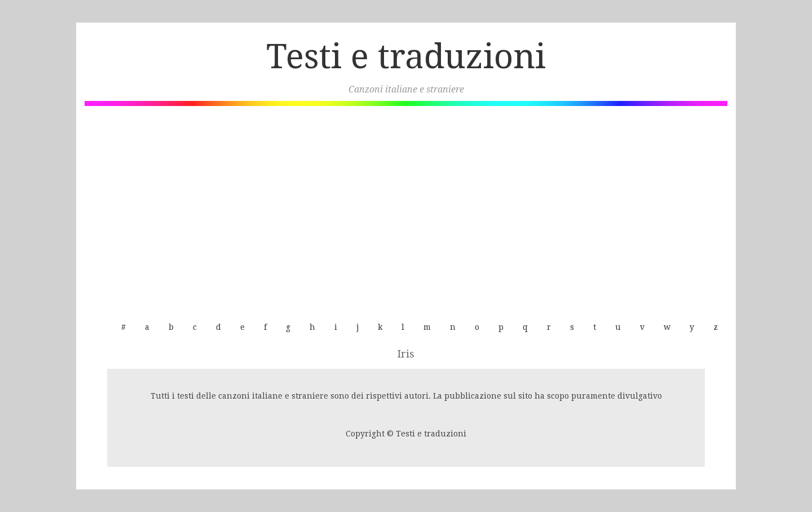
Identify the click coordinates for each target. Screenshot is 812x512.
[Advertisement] (406, 208)
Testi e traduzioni (406, 56)
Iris (406, 354)
